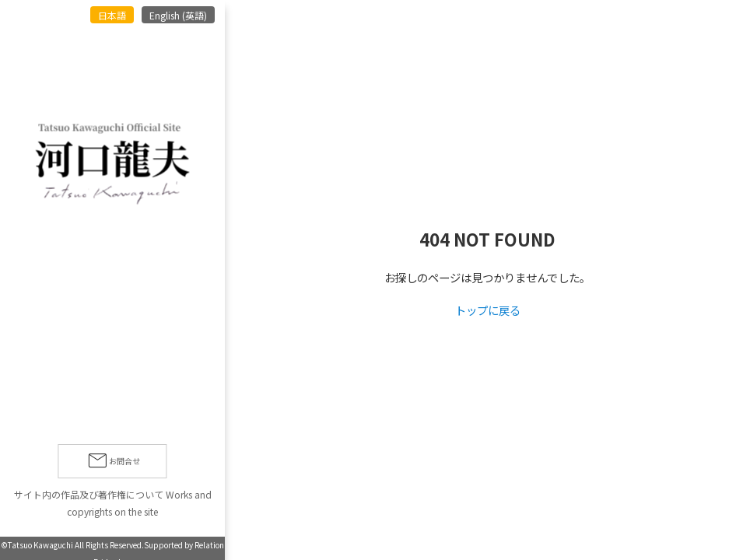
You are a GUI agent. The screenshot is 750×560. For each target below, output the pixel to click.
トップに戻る (488, 310)
